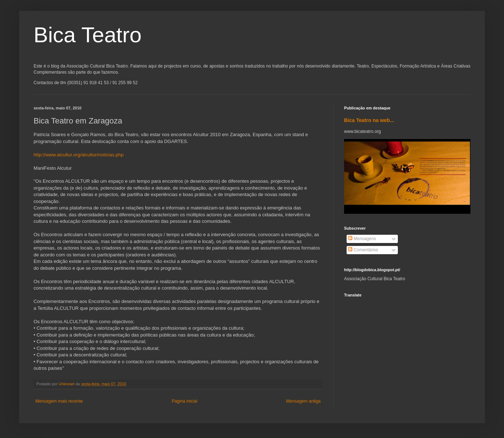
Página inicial (185, 401)
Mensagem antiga (303, 401)
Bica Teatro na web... (369, 120)
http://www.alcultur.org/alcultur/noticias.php (79, 155)
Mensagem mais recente (59, 401)
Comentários (363, 250)
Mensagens (362, 239)
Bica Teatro (88, 35)
